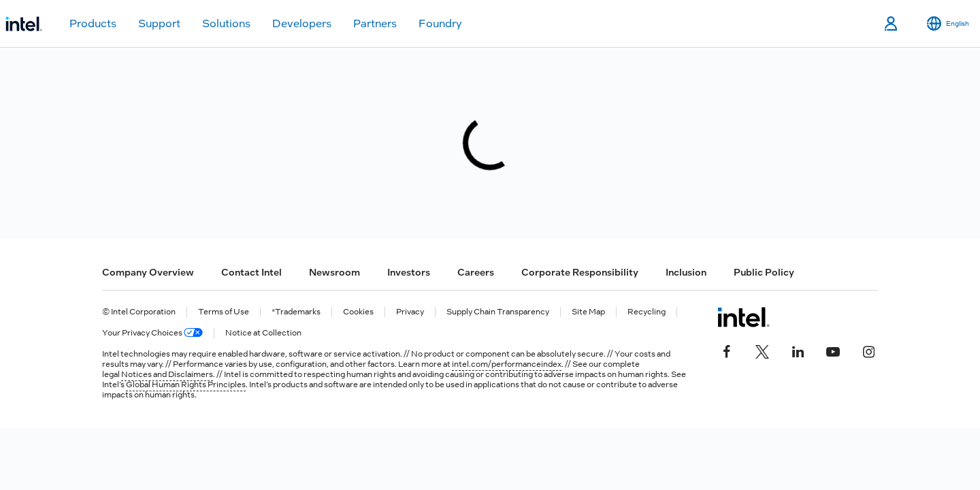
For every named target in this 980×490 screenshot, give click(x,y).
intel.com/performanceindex (507, 364)
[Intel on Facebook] (727, 350)
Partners (375, 23)
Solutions (226, 23)
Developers (302, 23)
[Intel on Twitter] (762, 350)
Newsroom (334, 272)
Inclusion (686, 272)
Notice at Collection (263, 333)
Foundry (440, 23)
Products (93, 23)
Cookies (358, 312)
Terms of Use (224, 312)
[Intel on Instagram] (868, 350)
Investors (409, 272)
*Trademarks (296, 312)
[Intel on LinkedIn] (798, 350)
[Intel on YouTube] (833, 350)
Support (159, 23)
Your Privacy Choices (152, 333)
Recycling (647, 312)
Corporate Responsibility (580, 272)
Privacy (410, 312)
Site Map (588, 312)
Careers (476, 272)
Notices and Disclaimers (167, 374)
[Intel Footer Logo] (744, 317)
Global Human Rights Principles (186, 385)
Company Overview (148, 272)
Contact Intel (251, 272)
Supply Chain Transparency (498, 312)
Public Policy (764, 272)
